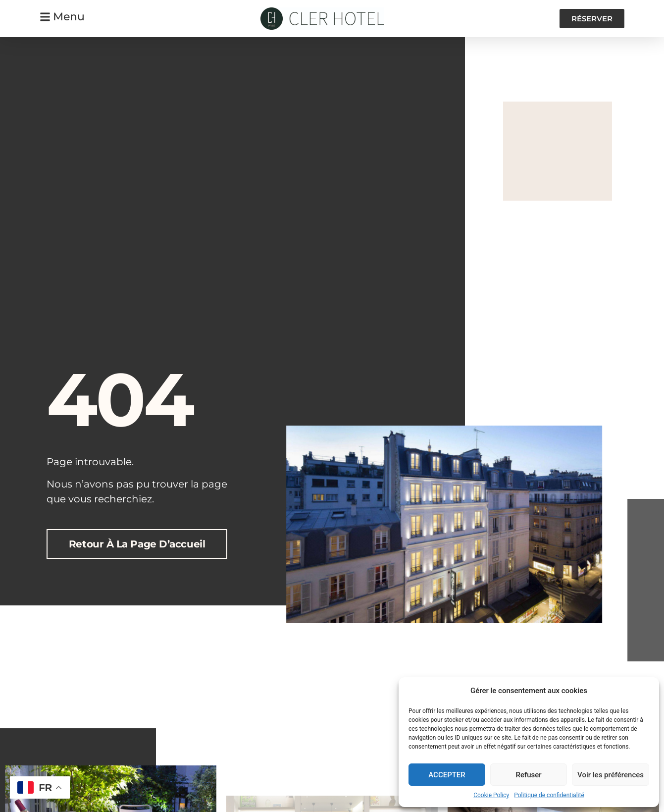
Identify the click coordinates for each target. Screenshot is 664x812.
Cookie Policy (491, 795)
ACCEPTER (447, 775)
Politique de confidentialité (549, 795)
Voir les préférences (611, 775)
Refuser (528, 775)
